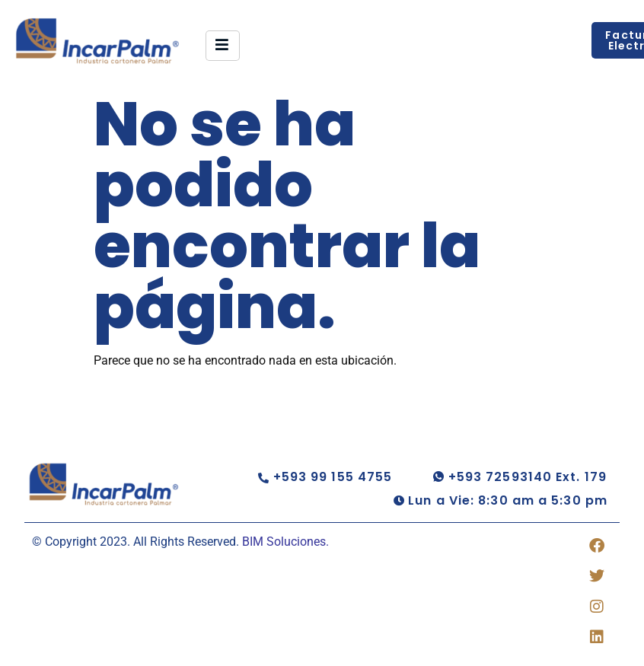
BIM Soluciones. (285, 542)
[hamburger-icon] (223, 46)
